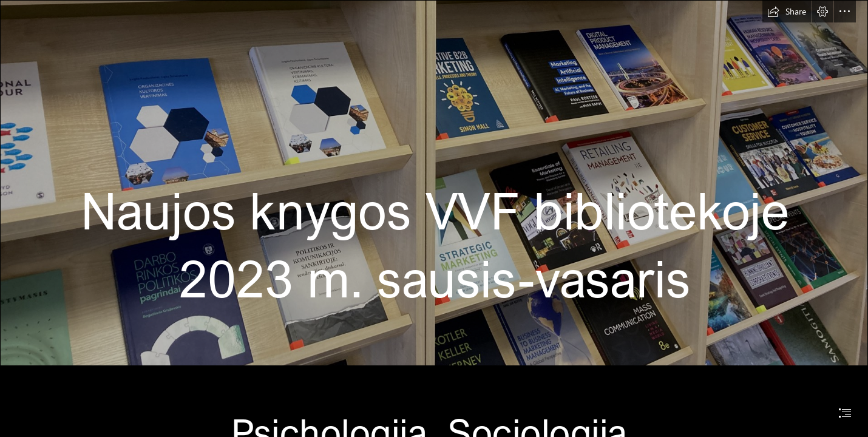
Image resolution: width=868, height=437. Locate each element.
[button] (787, 12)
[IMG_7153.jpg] (434, 183)
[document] (434, 218)
